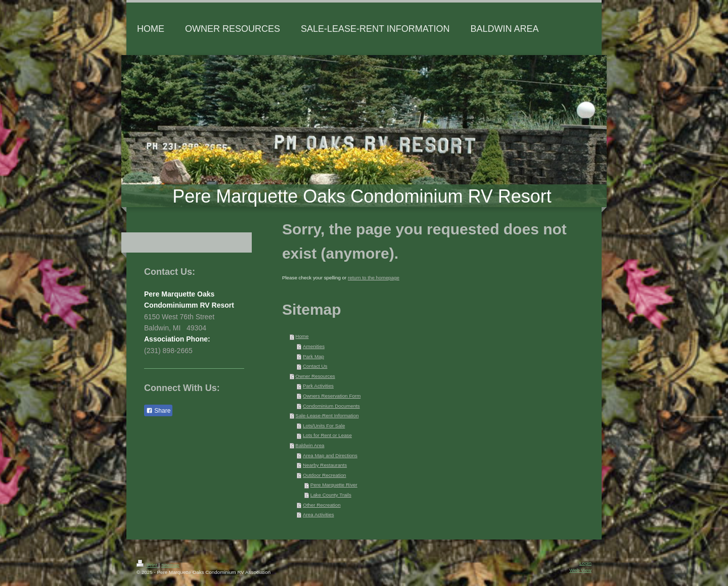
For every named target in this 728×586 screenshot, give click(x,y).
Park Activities (318, 386)
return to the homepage (374, 278)
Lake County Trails (331, 495)
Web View (580, 570)
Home (302, 336)
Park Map (313, 356)
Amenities (314, 346)
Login (585, 563)
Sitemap (170, 565)
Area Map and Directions (330, 455)
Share (158, 411)
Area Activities (318, 515)
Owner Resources (315, 376)
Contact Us (315, 366)
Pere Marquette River (334, 485)
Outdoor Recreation (325, 475)
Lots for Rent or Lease (327, 435)
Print (148, 565)
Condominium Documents (331, 406)
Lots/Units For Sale (324, 426)
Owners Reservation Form (332, 396)
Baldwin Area (310, 445)
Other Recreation (322, 505)
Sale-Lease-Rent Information (327, 416)
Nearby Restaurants (325, 465)
